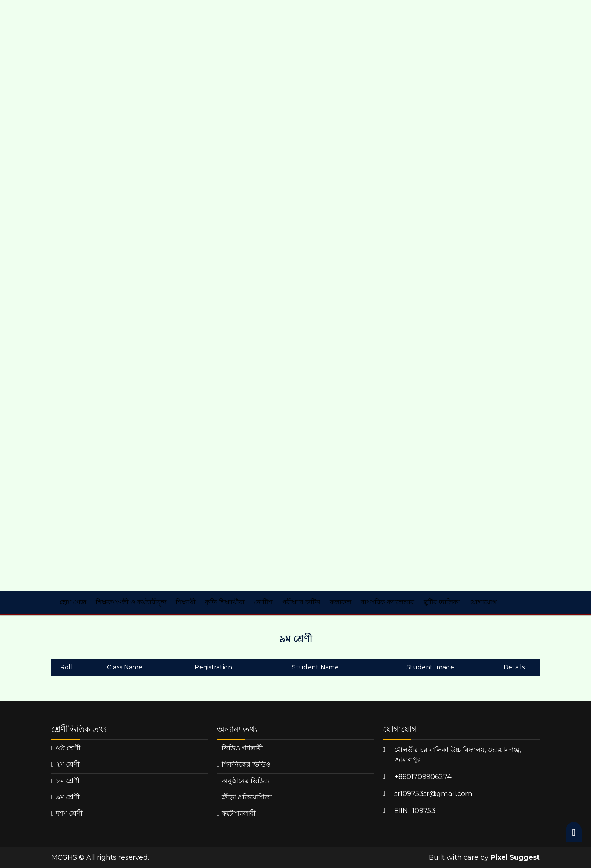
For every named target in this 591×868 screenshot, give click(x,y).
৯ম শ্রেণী (68, 797)
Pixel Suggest (515, 857)
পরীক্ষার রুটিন (301, 602)
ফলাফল (341, 602)
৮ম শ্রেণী (68, 781)
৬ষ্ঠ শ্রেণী (68, 748)
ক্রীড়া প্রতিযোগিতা (247, 797)
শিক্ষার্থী (186, 602)
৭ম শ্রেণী (68, 764)
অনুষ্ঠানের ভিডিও (245, 781)
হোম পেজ (71, 602)
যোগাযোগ (483, 602)
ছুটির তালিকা (442, 602)
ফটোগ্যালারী (239, 813)
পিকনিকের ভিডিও (246, 764)
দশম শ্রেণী (69, 813)
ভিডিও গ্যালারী (242, 748)
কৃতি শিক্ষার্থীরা (225, 602)
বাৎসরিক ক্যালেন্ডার (387, 602)
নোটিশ (263, 602)
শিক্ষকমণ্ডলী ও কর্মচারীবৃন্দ (131, 602)
